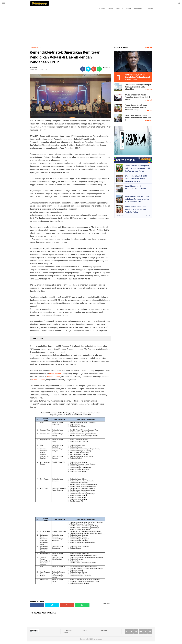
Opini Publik (68, 630)
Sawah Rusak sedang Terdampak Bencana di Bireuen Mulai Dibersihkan (138, 87)
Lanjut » (148, 216)
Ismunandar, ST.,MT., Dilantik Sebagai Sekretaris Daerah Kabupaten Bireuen (136, 179)
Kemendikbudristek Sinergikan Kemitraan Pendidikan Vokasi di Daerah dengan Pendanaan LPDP (65, 57)
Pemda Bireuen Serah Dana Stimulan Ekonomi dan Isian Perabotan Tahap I (136, 107)
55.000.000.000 (55, 374)
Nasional (120, 8)
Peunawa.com (35, 47)
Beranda (101, 8)
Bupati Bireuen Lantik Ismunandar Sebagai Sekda (135, 187)
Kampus (104, 630)
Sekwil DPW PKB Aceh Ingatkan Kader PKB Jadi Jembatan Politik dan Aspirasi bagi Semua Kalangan (138, 168)
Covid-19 (149, 8)
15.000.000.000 (53, 377)
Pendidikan (139, 8)
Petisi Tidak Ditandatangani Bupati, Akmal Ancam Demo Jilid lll (138, 118)
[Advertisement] (91, 26)
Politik (129, 8)
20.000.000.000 (38, 380)
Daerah (111, 8)
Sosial (66, 633)
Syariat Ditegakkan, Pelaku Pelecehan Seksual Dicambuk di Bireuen (137, 97)
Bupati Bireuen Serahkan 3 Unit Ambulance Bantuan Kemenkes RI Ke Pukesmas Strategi (137, 199)
